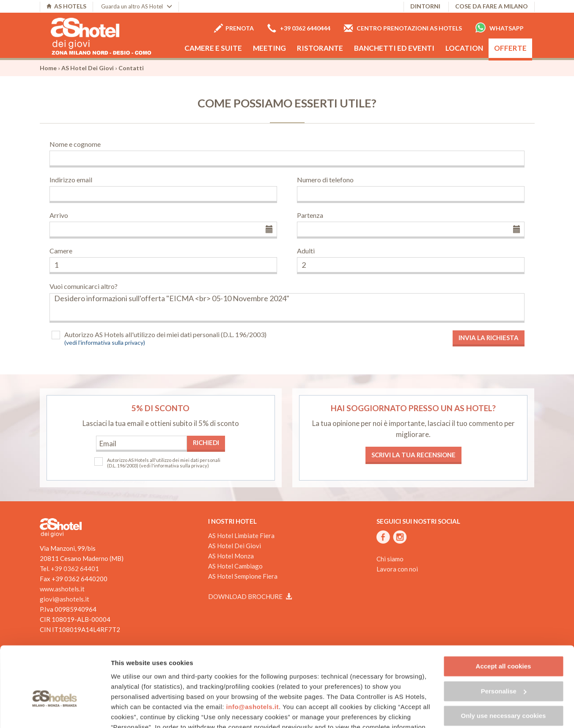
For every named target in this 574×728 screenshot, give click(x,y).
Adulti (306, 251)
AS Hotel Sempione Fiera (243, 576)
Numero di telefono (325, 180)
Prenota (234, 28)
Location (464, 48)
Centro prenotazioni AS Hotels (403, 28)
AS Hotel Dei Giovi (88, 68)
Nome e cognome (75, 144)
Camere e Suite (213, 48)
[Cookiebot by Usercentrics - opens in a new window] (55, 712)
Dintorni (425, 6)
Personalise (504, 642)
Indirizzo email (71, 180)
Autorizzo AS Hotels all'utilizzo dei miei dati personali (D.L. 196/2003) (165, 334)
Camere (61, 251)
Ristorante (320, 48)
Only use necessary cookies (504, 667)
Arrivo (59, 215)
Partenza (310, 215)
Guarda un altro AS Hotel (137, 6)
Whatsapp (500, 27)
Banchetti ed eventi (394, 48)
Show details (130, 711)
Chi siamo (390, 559)
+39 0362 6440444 (299, 28)
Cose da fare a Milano (492, 6)
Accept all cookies (504, 617)
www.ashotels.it (62, 589)
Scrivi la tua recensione (413, 455)
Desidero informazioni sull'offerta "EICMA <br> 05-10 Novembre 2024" (287, 308)
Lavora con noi (397, 569)
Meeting (269, 48)
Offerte (510, 48)
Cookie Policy (251, 688)
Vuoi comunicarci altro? (84, 286)
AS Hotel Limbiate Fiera (241, 536)
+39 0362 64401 (75, 569)
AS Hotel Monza (231, 556)
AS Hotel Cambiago (235, 566)
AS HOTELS (66, 6)
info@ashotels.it (253, 658)
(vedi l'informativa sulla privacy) (105, 342)
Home (48, 68)
